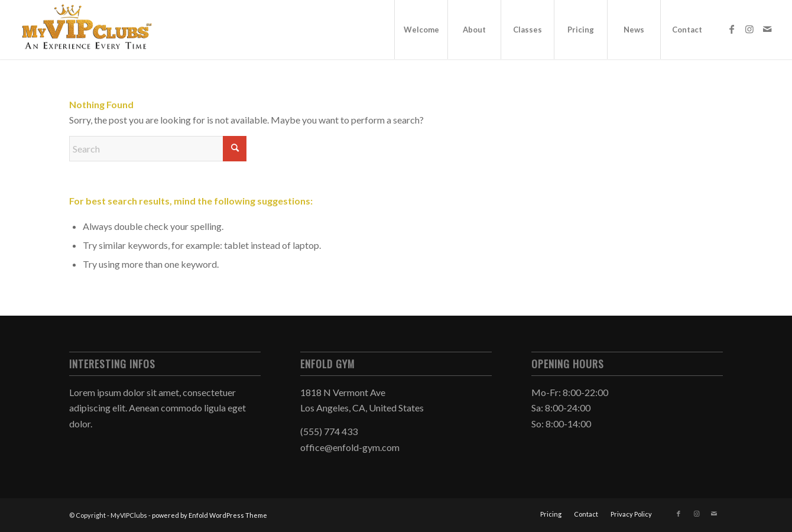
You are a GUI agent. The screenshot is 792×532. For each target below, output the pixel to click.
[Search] (158, 149)
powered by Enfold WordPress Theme (210, 515)
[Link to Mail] (767, 29)
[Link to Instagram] (749, 29)
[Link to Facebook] (732, 29)
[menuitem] (421, 30)
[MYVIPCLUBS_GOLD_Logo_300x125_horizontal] (87, 30)
